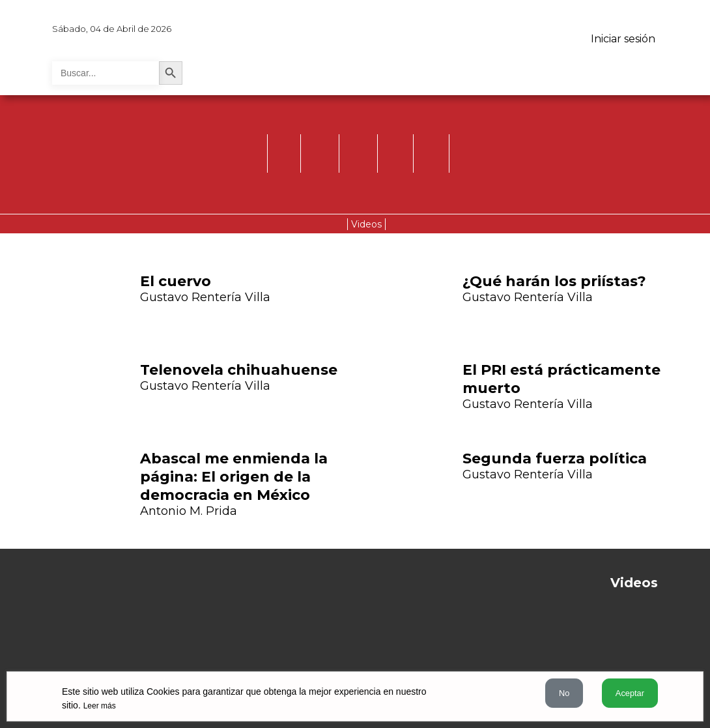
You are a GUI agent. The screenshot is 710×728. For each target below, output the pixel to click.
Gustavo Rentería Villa (205, 297)
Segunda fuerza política (555, 459)
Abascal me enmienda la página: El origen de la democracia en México (234, 477)
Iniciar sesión (623, 39)
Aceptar (630, 693)
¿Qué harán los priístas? (554, 281)
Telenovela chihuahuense (239, 370)
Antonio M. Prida (189, 511)
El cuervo (176, 281)
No (564, 693)
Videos (366, 224)
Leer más (100, 706)
